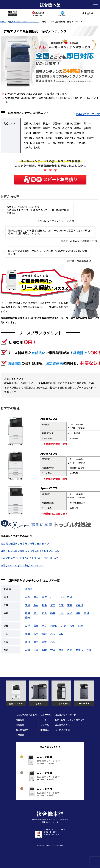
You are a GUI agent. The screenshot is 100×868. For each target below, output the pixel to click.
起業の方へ (21, 720)
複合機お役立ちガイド (65, 715)
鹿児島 (79, 650)
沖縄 (89, 650)
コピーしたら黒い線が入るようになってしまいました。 (31, 551)
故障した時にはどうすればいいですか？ (22, 565)
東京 (70, 605)
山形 (61, 597)
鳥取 (44, 634)
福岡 (27, 650)
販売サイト (55, 834)
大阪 (72, 626)
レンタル (45, 725)
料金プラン (46, 715)
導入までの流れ (62, 725)
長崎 (44, 650)
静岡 (86, 613)
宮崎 (70, 650)
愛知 (27, 617)
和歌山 (54, 626)
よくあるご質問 (62, 730)
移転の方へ (21, 725)
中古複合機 (88, 13)
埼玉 (53, 605)
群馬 (44, 605)
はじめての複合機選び (26, 715)
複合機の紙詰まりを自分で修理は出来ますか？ (26, 543)
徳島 (36, 642)
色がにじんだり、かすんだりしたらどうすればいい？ (29, 558)
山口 (61, 634)
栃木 (36, 605)
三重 (27, 626)
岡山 (27, 634)
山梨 (61, 613)
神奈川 (79, 605)
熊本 (61, 650)
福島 (70, 597)
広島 (36, 634)
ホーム (3, 21)
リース (44, 720)
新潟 (27, 613)
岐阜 (78, 613)
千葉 (61, 605)
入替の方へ (21, 735)
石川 (44, 613)
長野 (70, 613)
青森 (27, 597)
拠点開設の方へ (23, 730)
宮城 (44, 597)
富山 (36, 613)
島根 (53, 634)
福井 (53, 613)
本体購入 (45, 730)
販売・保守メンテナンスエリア (24, 21)
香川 (27, 642)
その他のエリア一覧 (88, 114)
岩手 (36, 597)
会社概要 (47, 834)
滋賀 (36, 626)
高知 (53, 642)
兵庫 (80, 626)
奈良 (44, 626)
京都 (64, 626)
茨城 (27, 605)
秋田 (53, 597)
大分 (53, 650)
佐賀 (36, 650)
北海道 (29, 589)
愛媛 (44, 642)
